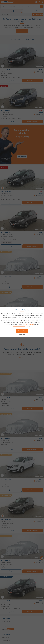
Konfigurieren (22, 334)
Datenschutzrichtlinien (19, 326)
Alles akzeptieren (22, 331)
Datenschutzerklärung (28, 324)
